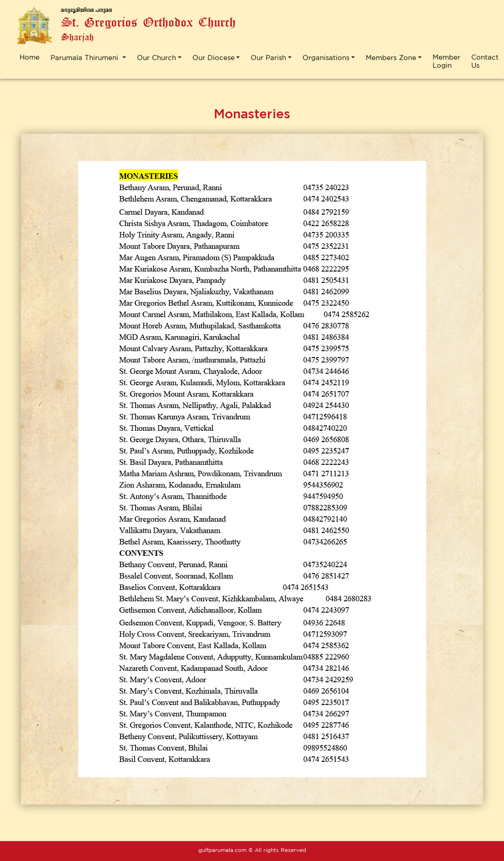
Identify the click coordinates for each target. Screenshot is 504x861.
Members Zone (391, 58)
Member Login (446, 61)
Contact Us (485, 61)
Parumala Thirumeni (86, 58)
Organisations (326, 58)
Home (30, 57)
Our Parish (268, 58)
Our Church (156, 58)
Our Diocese (214, 58)
